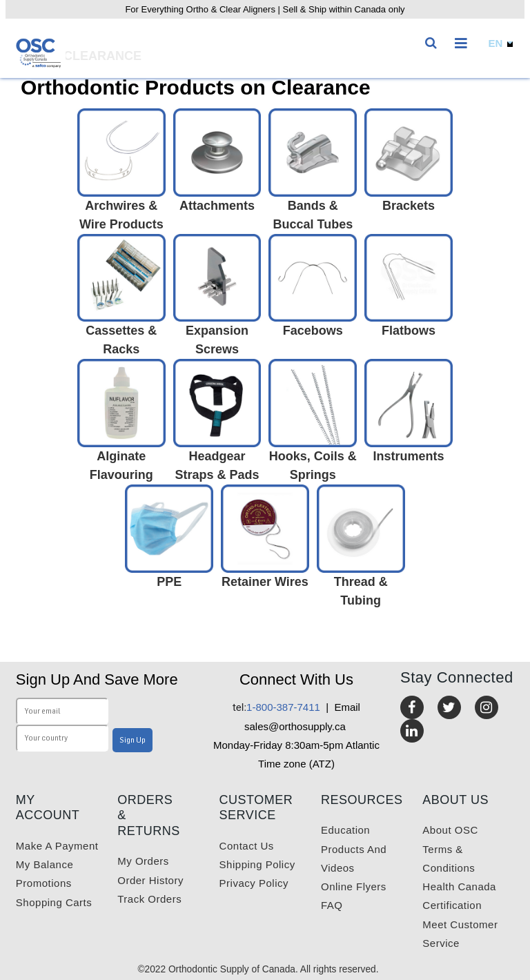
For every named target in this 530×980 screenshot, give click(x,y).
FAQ (332, 905)
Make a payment (57, 846)
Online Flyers (354, 886)
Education (345, 830)
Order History (150, 880)
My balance (45, 864)
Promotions (44, 883)
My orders (143, 861)
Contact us (247, 846)
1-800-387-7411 (276, 707)
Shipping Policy (257, 864)
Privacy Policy (254, 883)
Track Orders (149, 899)
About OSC (450, 830)
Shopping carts (54, 902)
